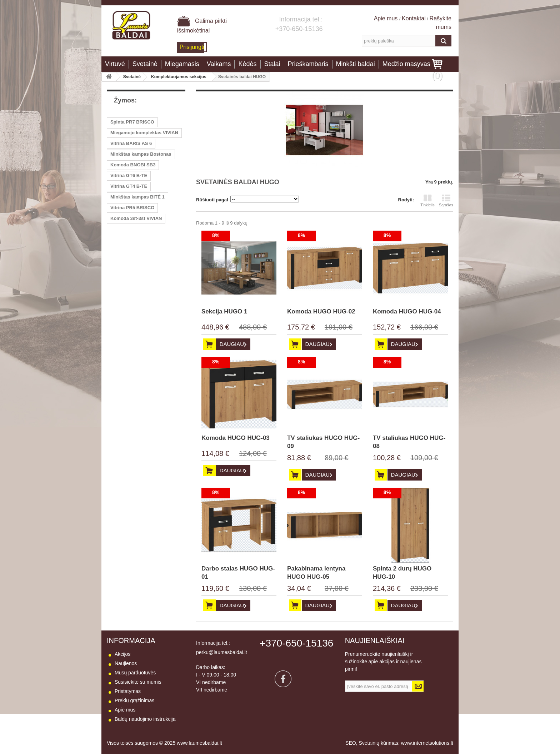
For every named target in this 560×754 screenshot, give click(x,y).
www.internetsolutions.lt (427, 743)
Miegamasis (182, 64)
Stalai (272, 64)
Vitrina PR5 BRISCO (132, 208)
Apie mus (387, 18)
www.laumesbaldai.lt (199, 743)
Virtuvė (115, 64)
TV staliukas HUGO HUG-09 (323, 442)
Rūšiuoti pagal (212, 200)
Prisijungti (192, 47)
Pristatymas (128, 691)
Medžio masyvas (406, 64)
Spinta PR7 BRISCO (132, 122)
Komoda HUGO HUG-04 (407, 311)
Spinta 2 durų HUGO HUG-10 (402, 573)
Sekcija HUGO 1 (224, 311)
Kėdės (247, 64)
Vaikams (219, 64)
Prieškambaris (308, 64)
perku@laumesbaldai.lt (222, 652)
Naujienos (126, 663)
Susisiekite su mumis (138, 682)
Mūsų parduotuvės (135, 673)
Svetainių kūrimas (378, 743)
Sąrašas (446, 201)
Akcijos (122, 654)
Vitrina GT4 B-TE (129, 186)
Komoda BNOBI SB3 (133, 165)
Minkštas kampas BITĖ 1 (137, 197)
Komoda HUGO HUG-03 (236, 438)
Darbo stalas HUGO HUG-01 (238, 573)
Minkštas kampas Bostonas (141, 154)
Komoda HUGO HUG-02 (321, 311)
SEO (351, 743)
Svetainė (145, 64)
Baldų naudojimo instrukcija (145, 719)
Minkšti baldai (356, 64)
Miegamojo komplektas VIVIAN (144, 133)
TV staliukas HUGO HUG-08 (409, 442)
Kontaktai (414, 18)
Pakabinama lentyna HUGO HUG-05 (316, 573)
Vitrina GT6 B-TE (129, 175)
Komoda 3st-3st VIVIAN (136, 218)
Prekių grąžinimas (134, 700)
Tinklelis (427, 201)
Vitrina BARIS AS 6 (131, 143)
